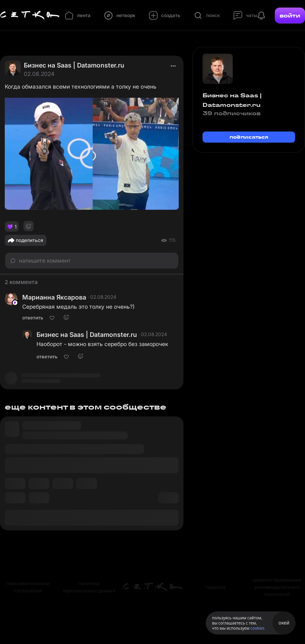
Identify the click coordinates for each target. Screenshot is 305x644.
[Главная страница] (30, 15)
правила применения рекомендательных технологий (277, 587)
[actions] (173, 66)
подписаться (249, 137)
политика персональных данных (89, 587)
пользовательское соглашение (28, 587)
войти (290, 15)
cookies (258, 628)
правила (216, 587)
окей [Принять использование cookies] (284, 623)
